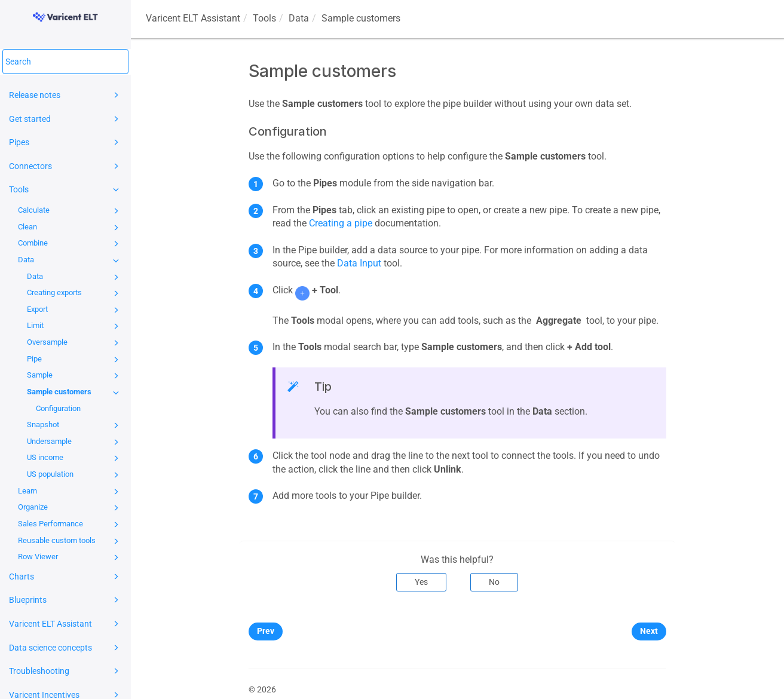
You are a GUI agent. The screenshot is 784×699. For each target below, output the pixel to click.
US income (75, 458)
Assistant (193, 18)
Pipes (66, 142)
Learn (70, 492)
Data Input (359, 263)
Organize (70, 508)
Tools (66, 189)
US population (75, 475)
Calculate (70, 211)
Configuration (58, 408)
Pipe (75, 360)
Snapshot (75, 425)
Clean (70, 228)
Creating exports (75, 293)
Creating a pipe (341, 223)
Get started (66, 119)
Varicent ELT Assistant (66, 624)
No (494, 582)
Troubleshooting (66, 671)
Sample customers (75, 393)
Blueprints (66, 600)
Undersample (75, 442)
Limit (75, 326)
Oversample (75, 343)
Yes (421, 582)
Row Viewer (70, 557)
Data (70, 260)
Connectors (66, 166)
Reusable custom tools (70, 541)
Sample (75, 376)
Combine (70, 244)
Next (649, 631)
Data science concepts (66, 648)
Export (75, 310)
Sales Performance (70, 525)
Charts (66, 577)
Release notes (66, 95)
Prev (266, 631)
